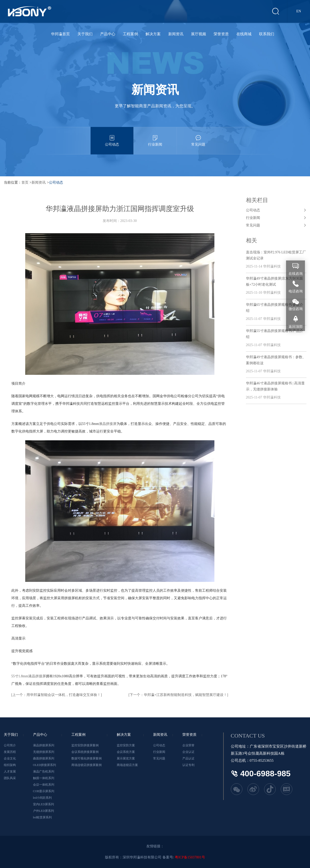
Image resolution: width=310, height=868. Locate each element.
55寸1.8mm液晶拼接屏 (29, 676)
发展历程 (10, 752)
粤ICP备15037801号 (190, 857)
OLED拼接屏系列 (45, 765)
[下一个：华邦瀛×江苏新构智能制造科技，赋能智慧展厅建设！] (178, 695)
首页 (25, 182)
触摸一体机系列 (44, 778)
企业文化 (10, 758)
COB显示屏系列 (44, 791)
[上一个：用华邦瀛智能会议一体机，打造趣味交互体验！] (57, 695)
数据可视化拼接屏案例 (87, 758)
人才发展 (10, 772)
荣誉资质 (221, 34)
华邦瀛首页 (60, 34)
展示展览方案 (126, 758)
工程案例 (130, 34)
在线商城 (244, 34)
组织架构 (10, 765)
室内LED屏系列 (44, 804)
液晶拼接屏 (108, 424)
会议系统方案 (126, 752)
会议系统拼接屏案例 (85, 752)
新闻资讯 (176, 34)
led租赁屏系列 (43, 817)
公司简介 (10, 745)
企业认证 (188, 752)
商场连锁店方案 (127, 765)
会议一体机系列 (44, 785)
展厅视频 (199, 34)
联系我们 (267, 34)
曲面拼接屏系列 (44, 758)
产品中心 (108, 34)
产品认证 (188, 758)
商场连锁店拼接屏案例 (87, 765)
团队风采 (10, 778)
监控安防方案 (126, 745)
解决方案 (153, 34)
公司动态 (112, 137)
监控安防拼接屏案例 (85, 745)
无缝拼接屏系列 (44, 752)
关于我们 (85, 34)
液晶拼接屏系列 (44, 745)
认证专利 (188, 765)
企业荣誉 (188, 745)
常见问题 (198, 137)
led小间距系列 (43, 798)
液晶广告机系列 (44, 772)
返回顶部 (296, 327)
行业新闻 (155, 137)
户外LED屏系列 (44, 811)
